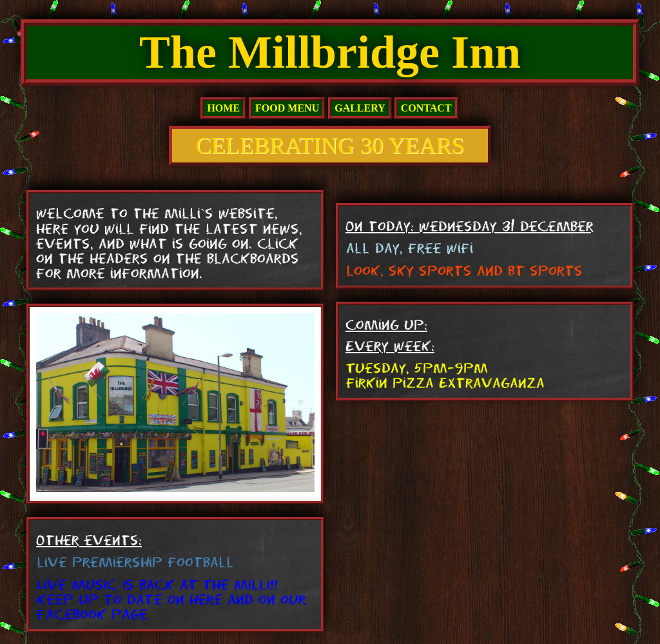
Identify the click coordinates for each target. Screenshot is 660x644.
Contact (426, 108)
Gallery (360, 108)
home (223, 108)
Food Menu (287, 108)
